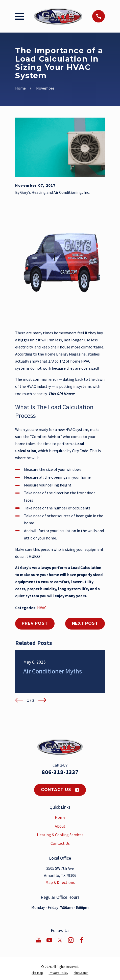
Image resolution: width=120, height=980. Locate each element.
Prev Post (35, 623)
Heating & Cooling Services (60, 835)
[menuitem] (37, 973)
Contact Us (60, 790)
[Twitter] (60, 940)
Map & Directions (60, 882)
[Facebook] (82, 940)
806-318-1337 (60, 772)
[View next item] (42, 700)
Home (60, 817)
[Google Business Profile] (38, 940)
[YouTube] (49, 940)
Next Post (85, 623)
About (60, 826)
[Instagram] (71, 940)
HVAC (42, 608)
